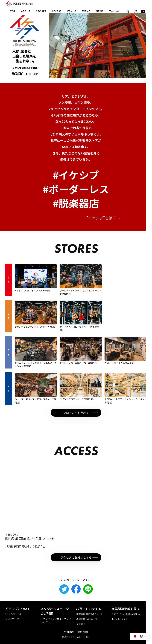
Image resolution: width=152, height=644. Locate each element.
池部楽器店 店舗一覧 (87, 619)
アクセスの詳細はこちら (76, 557)
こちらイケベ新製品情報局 (126, 614)
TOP (13, 11)
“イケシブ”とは (13, 614)
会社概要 (69, 632)
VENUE (72, 11)
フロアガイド (12, 619)
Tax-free (114, 11)
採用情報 (83, 632)
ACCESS (57, 11)
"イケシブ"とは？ (103, 218)
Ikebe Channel (119, 619)
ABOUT (26, 11)
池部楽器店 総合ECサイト (90, 614)
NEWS (100, 11)
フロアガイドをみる (76, 413)
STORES (41, 11)
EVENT (86, 11)
